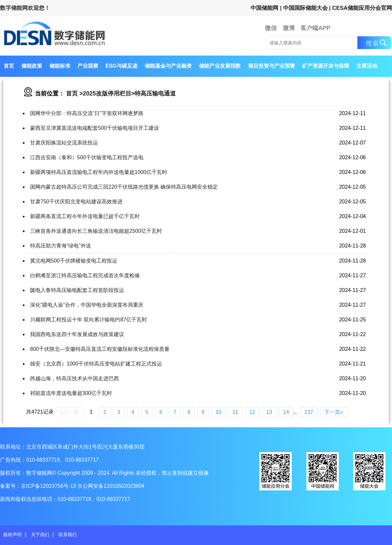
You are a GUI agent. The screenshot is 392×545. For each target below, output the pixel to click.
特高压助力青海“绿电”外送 (61, 246)
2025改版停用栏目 (107, 94)
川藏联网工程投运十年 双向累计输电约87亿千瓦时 (89, 320)
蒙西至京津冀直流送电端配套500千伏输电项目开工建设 (95, 128)
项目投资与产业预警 (271, 66)
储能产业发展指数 (220, 66)
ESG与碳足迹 (122, 66)
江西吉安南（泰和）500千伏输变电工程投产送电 (87, 157)
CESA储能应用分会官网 (362, 8)
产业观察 (88, 66)
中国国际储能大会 (305, 8)
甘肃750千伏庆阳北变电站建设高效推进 (76, 202)
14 (286, 412)
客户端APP (315, 28)
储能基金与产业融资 (168, 66)
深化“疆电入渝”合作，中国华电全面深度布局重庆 (87, 305)
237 (309, 412)
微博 (289, 28)
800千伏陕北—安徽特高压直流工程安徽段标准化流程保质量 (100, 349)
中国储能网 (264, 8)
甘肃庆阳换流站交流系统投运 (64, 143)
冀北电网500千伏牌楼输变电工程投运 (74, 261)
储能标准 (60, 66)
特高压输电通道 (155, 94)
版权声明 (12, 535)
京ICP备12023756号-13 (49, 486)
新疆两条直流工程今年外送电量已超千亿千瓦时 (85, 216)
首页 (9, 66)
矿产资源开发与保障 (326, 66)
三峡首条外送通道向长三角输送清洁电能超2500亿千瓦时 (96, 231)
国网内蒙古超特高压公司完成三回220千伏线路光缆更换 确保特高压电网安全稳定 (124, 187)
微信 (271, 28)
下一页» (334, 412)
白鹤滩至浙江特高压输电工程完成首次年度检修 (85, 275)
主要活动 (367, 66)
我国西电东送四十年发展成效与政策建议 (77, 334)
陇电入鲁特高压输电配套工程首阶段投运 (77, 290)
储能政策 (32, 66)
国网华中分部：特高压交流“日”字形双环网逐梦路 (87, 113)
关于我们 (40, 535)
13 (269, 412)
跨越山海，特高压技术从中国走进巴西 (74, 378)
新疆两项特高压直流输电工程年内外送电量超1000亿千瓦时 (99, 172)
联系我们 (68, 535)
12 (252, 412)
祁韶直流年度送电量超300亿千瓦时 (71, 393)
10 (219, 412)
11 (235, 412)
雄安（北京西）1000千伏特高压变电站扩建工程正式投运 (96, 364)
